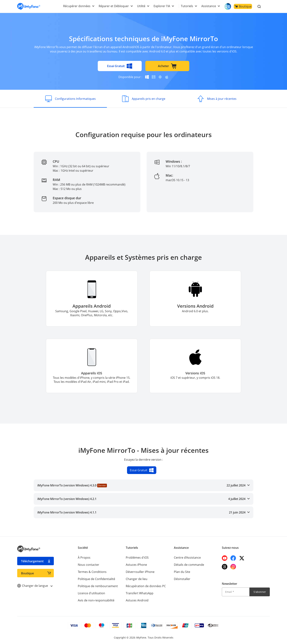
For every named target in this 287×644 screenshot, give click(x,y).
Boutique (243, 6)
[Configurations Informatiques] (70, 99)
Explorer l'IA (162, 6)
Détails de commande (189, 565)
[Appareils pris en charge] (143, 99)
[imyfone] (29, 6)
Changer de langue (35, 586)
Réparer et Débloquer (114, 6)
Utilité (141, 6)
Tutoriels (187, 6)
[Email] (236, 592)
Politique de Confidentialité (96, 579)
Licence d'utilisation (91, 593)
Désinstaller (182, 579)
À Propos (84, 558)
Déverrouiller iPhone (140, 572)
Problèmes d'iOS (137, 558)
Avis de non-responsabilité (96, 600)
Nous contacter (88, 565)
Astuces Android (137, 600)
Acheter (167, 66)
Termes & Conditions (92, 572)
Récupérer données (77, 6)
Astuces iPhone (136, 565)
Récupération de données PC (146, 586)
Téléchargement (32, 561)
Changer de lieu (137, 579)
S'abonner (260, 592)
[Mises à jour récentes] (217, 99)
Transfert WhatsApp (140, 593)
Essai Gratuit (120, 66)
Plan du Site (182, 572)
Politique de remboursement (98, 586)
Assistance (209, 6)
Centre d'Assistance (187, 558)
